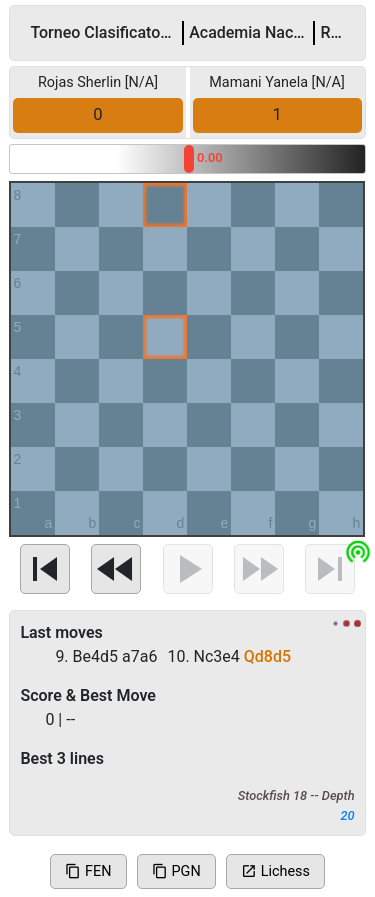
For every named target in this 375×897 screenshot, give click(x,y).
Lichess (275, 871)
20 (348, 815)
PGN (176, 871)
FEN (88, 871)
